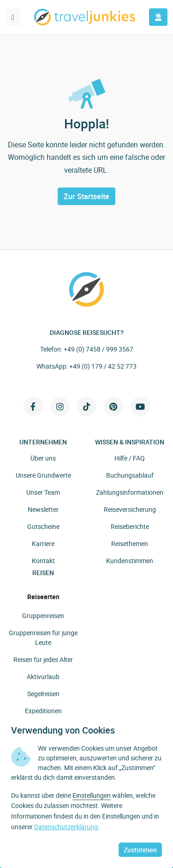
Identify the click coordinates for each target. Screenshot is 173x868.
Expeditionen (43, 711)
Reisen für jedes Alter (43, 659)
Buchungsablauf (130, 475)
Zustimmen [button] (140, 850)
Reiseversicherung (130, 509)
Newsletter (43, 509)
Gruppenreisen (43, 616)
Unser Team (43, 492)
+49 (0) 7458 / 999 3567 (98, 349)
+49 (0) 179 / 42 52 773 (103, 366)
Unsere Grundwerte (43, 475)
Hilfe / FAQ (130, 458)
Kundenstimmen (130, 561)
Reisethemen (130, 543)
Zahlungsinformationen (130, 492)
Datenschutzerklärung (66, 827)
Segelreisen (43, 694)
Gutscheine (43, 526)
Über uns (43, 458)
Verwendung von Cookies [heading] (63, 730)
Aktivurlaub (43, 677)
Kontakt (43, 561)
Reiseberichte (130, 526)
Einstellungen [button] (92, 795)
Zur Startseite (86, 196)
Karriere (43, 543)
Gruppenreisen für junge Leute (43, 637)
